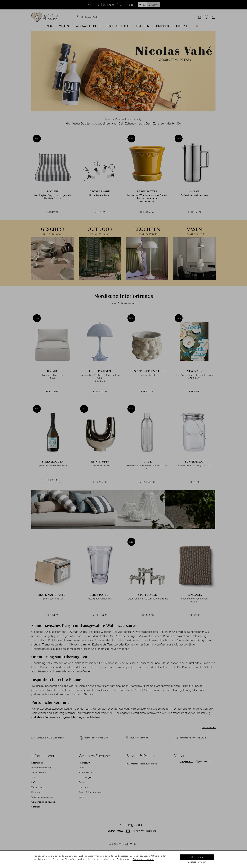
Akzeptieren (197, 857)
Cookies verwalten (197, 862)
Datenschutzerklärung (143, 859)
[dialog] (123, 859)
